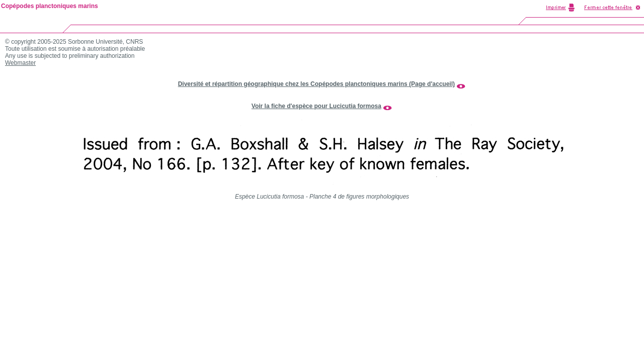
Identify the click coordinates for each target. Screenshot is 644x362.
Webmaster (20, 63)
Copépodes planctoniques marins (50, 6)
